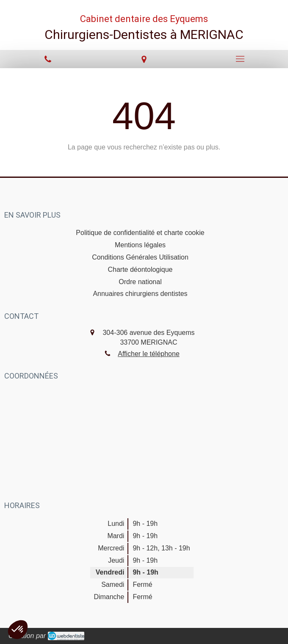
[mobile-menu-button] (240, 59)
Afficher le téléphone (149, 354)
